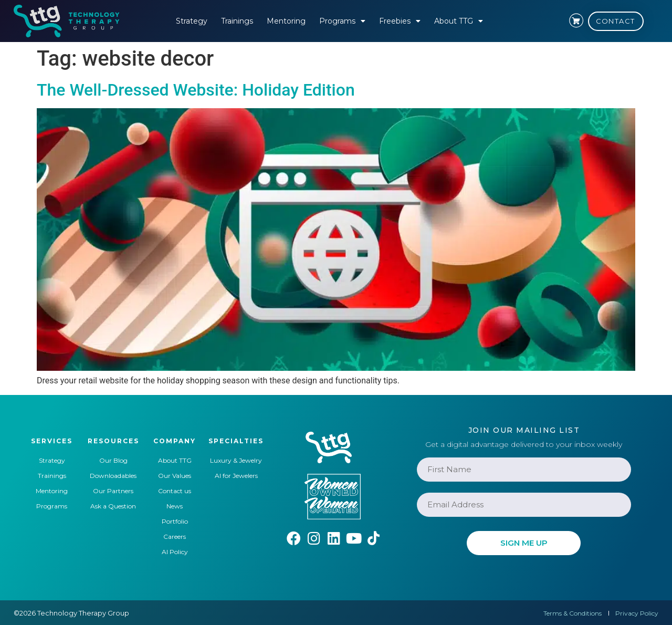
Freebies (400, 21)
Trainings (237, 21)
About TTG (459, 21)
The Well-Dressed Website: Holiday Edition (196, 90)
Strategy (192, 21)
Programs (342, 21)
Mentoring (286, 21)
